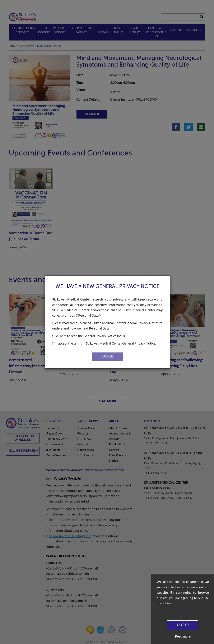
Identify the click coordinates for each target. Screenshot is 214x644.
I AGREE (107, 357)
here (63, 336)
